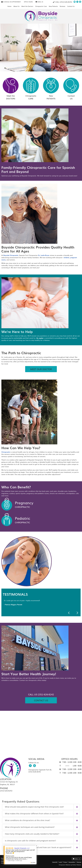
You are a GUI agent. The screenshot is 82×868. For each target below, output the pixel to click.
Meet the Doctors (27, 6)
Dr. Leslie (40, 338)
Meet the (11, 89)
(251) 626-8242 (66, 2)
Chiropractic (31, 89)
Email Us (39, 2)
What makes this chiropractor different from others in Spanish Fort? (34, 814)
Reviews (62, 6)
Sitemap (79, 862)
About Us (16, 6)
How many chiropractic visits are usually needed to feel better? (32, 834)
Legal (60, 862)
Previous (69, 613)
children (67, 257)
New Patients (53, 6)
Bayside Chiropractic (11, 255)
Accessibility (72, 862)
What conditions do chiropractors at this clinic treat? (27, 820)
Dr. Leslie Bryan (44, 255)
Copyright (55, 862)
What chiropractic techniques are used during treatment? (30, 827)
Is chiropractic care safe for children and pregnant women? (30, 841)
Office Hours (28, 2)
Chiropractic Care (41, 6)
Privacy (65, 862)
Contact (71, 89)
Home (9, 6)
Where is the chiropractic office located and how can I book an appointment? (38, 847)
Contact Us (71, 6)
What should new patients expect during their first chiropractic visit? (34, 807)
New (51, 89)
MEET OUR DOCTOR (41, 369)
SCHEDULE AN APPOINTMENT (11, 2)
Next (77, 613)
